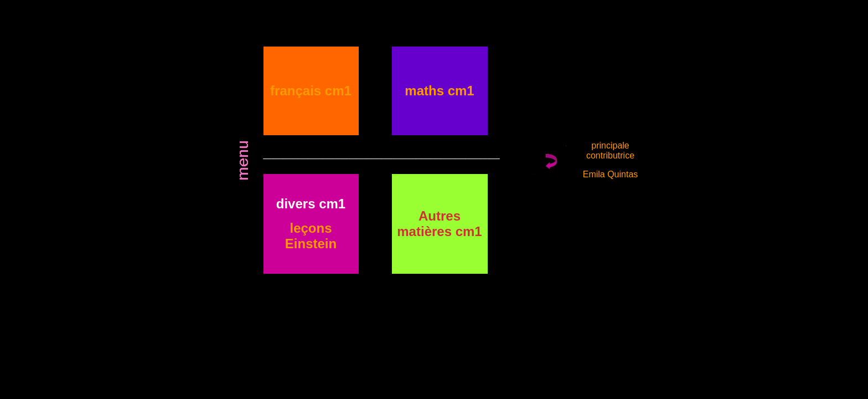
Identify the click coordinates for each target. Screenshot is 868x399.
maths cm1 (439, 91)
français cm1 (311, 91)
